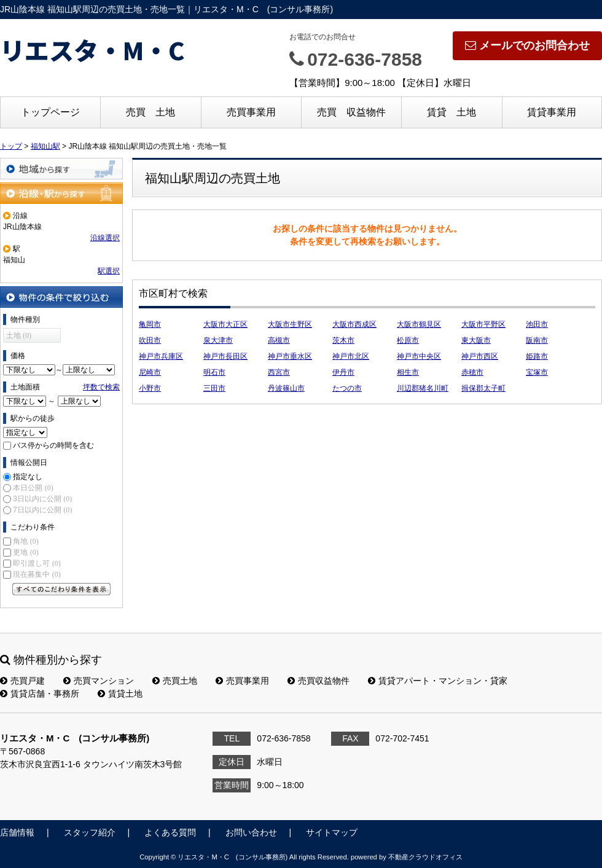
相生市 (408, 372)
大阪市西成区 (354, 324)
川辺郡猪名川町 (423, 388)
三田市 (214, 388)
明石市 (214, 372)
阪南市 (537, 340)
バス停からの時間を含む (53, 445)
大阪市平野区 (483, 324)
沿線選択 (105, 238)
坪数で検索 (101, 387)
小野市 (150, 388)
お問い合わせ (251, 832)
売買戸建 (22, 681)
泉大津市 (218, 340)
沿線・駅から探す (61, 193)
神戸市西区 (480, 356)
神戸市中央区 (419, 356)
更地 (25, 552)
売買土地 (175, 681)
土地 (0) (19, 335)
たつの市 (347, 388)
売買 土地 (150, 112)
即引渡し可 (37, 563)
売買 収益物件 (351, 112)
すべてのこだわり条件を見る (61, 589)
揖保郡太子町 (483, 388)
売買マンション (99, 681)
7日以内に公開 (42, 510)
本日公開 (33, 488)
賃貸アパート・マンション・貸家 (438, 681)
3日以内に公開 (42, 499)
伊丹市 (343, 372)
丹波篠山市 (286, 388)
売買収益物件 (319, 681)
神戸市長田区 (225, 356)
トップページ (50, 112)
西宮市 (279, 372)
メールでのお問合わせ (527, 45)
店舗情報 (17, 832)
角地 (25, 541)
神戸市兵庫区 (161, 356)
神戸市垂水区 (290, 356)
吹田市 (150, 340)
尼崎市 (150, 372)
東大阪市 (476, 340)
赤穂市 (472, 372)
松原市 (408, 340)
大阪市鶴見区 (419, 324)
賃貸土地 (120, 694)
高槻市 (279, 340)
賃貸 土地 (451, 112)
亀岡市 (150, 324)
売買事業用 (251, 112)
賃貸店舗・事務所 (40, 694)
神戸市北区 (351, 356)
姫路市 (537, 356)
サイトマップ (332, 832)
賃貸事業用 (552, 112)
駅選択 (109, 271)
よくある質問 (170, 832)
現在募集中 (37, 574)
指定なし (28, 477)
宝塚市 (537, 372)
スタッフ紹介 (90, 832)
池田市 (537, 324)
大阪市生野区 (290, 324)
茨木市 (343, 340)
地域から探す (61, 169)
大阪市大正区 (225, 324)
